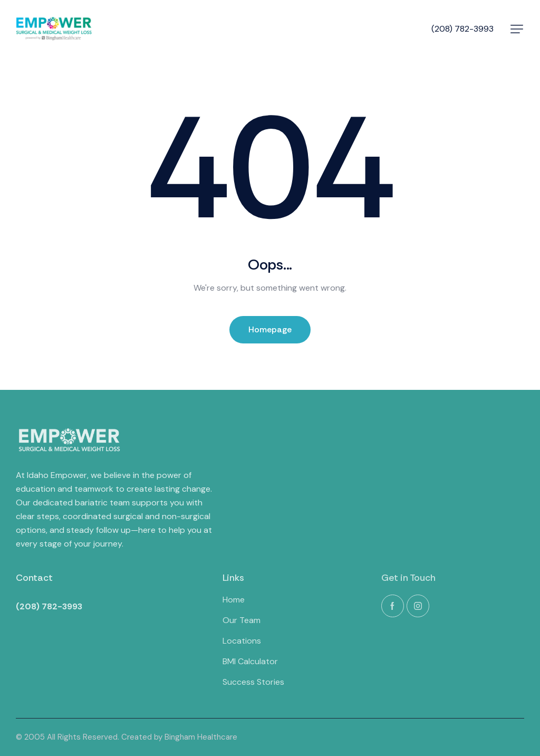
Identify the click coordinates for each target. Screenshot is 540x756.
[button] (517, 29)
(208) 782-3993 (462, 29)
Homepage (270, 329)
